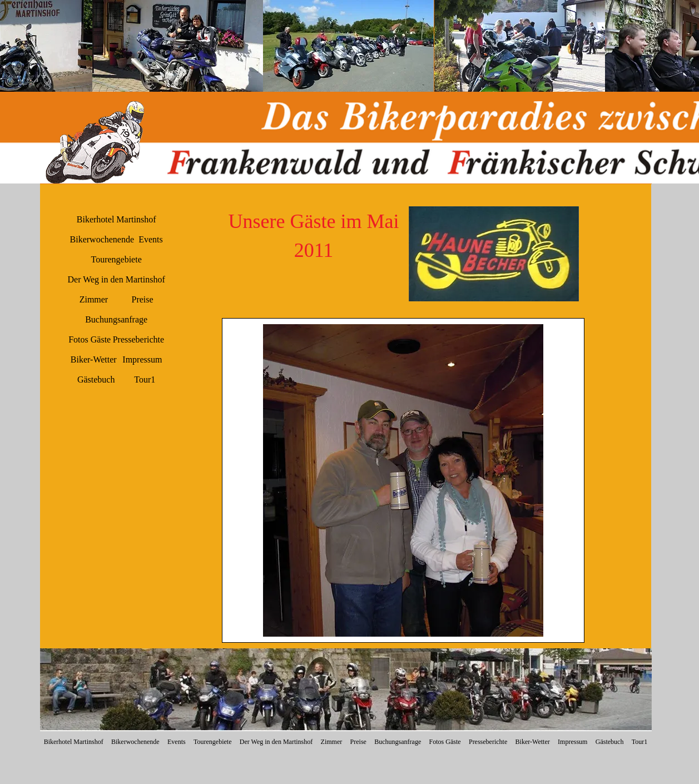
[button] (178, 46)
